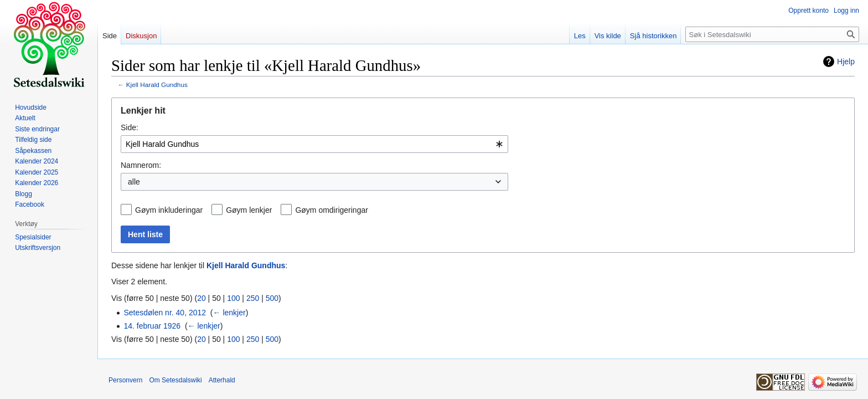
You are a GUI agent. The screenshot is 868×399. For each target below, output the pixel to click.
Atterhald (222, 380)
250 (253, 298)
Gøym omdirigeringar (331, 210)
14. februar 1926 (152, 326)
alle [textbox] (134, 182)
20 (201, 298)
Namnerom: (141, 165)
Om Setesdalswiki (175, 380)
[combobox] (314, 144)
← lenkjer (229, 313)
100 (233, 298)
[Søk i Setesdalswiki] (772, 34)
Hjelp (846, 62)
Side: (130, 127)
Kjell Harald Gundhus (157, 85)
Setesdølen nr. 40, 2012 (165, 313)
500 (272, 298)
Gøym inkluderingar (169, 210)
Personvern (125, 380)
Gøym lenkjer (249, 210)
